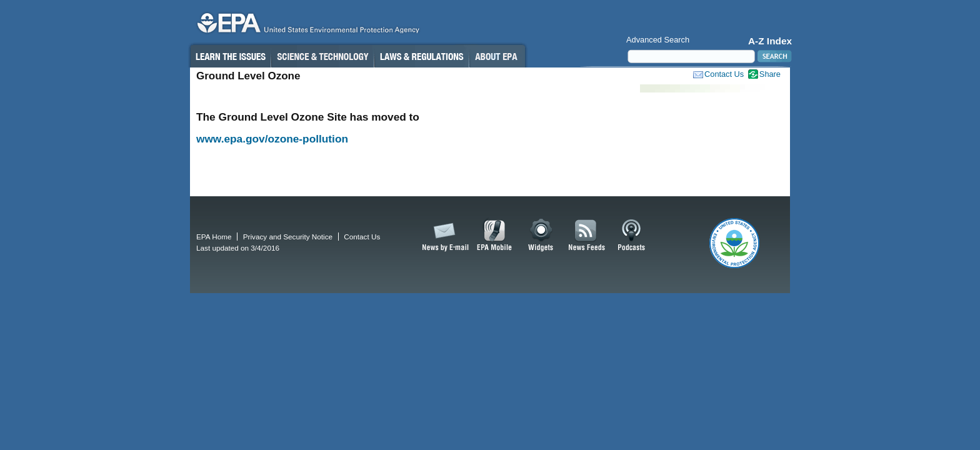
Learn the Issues (230, 56)
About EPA (497, 56)
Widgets (542, 236)
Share (770, 74)
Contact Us (724, 74)
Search (773, 56)
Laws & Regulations (422, 56)
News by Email (443, 236)
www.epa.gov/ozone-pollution (272, 139)
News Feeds (587, 236)
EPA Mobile (495, 236)
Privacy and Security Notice (288, 237)
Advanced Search (658, 40)
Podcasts (631, 236)
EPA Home (214, 237)
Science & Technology (322, 56)
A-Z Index (770, 41)
